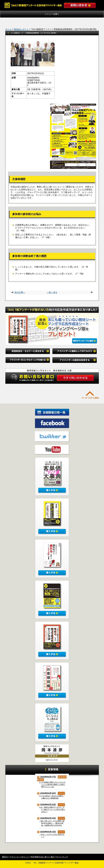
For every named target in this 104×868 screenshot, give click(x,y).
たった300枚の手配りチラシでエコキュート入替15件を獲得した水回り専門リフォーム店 (52, 785)
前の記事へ (20, 292)
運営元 (5, 857)
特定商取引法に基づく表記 (43, 857)
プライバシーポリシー (19, 857)
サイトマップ (62, 857)
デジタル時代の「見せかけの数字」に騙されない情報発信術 (52, 797)
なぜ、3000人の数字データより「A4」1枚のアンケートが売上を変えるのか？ (52, 809)
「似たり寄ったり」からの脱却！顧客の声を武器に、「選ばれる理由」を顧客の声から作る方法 (52, 823)
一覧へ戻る (52, 292)
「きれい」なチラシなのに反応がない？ (52, 836)
